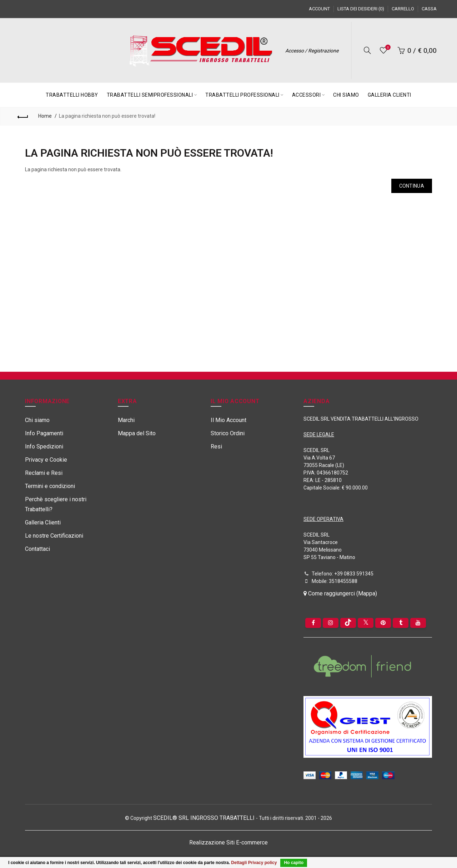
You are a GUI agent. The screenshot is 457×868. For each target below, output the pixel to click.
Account (319, 9)
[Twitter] (366, 623)
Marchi (126, 420)
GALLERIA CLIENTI (390, 95)
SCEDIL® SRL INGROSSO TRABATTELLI (205, 818)
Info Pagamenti (44, 433)
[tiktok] (348, 623)
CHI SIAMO (346, 95)
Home (45, 116)
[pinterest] (383, 623)
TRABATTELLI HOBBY (72, 95)
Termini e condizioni (50, 486)
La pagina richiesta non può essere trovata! (107, 116)
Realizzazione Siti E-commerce (228, 842)
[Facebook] (313, 623)
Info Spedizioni (44, 446)
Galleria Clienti (43, 522)
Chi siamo (37, 420)
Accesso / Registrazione (312, 51)
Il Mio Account (228, 420)
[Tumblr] (401, 623)
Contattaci (37, 549)
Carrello (403, 9)
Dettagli (239, 863)
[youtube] (418, 623)
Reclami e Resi (44, 473)
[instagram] (331, 623)
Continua (412, 186)
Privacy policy (263, 863)
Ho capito (294, 863)
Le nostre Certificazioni (54, 536)
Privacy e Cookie (46, 460)
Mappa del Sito (137, 433)
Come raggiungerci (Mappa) (340, 593)
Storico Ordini (228, 433)
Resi (216, 446)
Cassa (429, 9)
